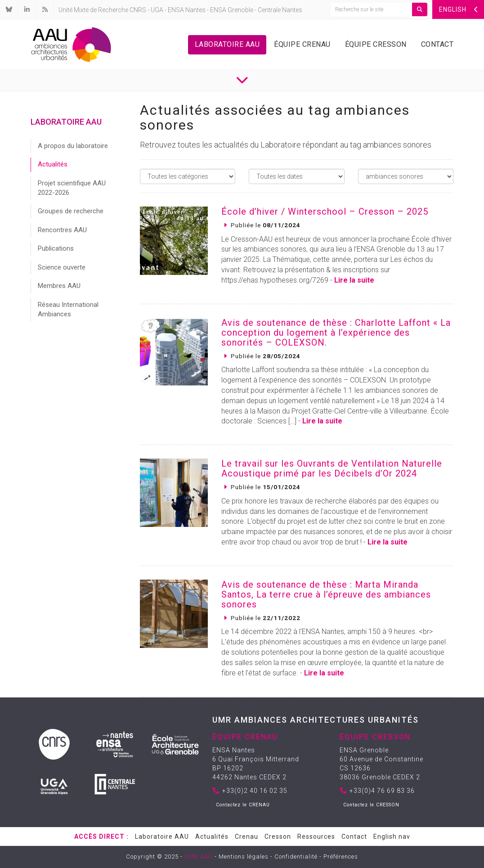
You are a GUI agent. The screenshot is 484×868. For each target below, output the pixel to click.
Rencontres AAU (62, 230)
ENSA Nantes (187, 10)
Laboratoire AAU (227, 44)
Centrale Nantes (280, 10)
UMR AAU (199, 857)
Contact (437, 44)
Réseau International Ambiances (68, 309)
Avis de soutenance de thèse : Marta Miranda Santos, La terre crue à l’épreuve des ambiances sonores (326, 594)
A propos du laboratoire (73, 146)
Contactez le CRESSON (371, 805)
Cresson (278, 837)
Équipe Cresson (376, 44)
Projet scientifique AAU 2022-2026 (72, 188)
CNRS (138, 10)
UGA (157, 10)
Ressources (316, 837)
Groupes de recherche (71, 211)
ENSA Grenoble (232, 10)
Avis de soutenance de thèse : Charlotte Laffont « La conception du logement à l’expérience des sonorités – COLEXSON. (336, 333)
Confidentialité (296, 857)
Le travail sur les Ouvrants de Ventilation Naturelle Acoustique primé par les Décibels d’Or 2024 (332, 468)
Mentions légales (244, 857)
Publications (56, 248)
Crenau (246, 837)
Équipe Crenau (302, 44)
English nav (392, 837)
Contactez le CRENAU (243, 805)
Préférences (341, 857)
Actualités (53, 164)
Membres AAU (59, 286)
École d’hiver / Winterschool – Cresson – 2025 (325, 211)
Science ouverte (62, 267)
